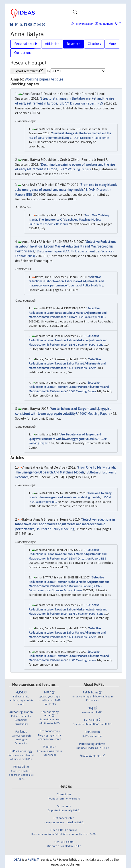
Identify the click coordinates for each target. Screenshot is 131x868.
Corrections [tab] (23, 53)
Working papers (37, 79)
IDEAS (17, 860)
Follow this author (84, 24)
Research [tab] (74, 44)
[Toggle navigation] (75, 13)
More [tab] (112, 44)
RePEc (34, 860)
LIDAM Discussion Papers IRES (81, 103)
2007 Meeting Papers (95, 414)
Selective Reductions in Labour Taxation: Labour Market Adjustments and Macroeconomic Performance (69, 387)
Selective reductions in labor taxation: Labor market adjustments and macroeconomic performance (66, 281)
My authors (104, 24)
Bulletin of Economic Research (48, 224)
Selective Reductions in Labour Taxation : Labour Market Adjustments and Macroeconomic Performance (66, 247)
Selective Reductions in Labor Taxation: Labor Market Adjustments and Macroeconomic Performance (67, 364)
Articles (57, 79)
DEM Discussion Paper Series (92, 138)
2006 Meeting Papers (83, 391)
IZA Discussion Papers (83, 368)
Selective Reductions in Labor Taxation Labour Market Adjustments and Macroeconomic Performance (68, 313)
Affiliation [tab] (52, 44)
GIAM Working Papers (75, 169)
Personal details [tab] (26, 44)
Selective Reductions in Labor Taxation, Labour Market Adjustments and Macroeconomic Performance (68, 340)
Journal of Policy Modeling (86, 285)
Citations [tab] (94, 44)
